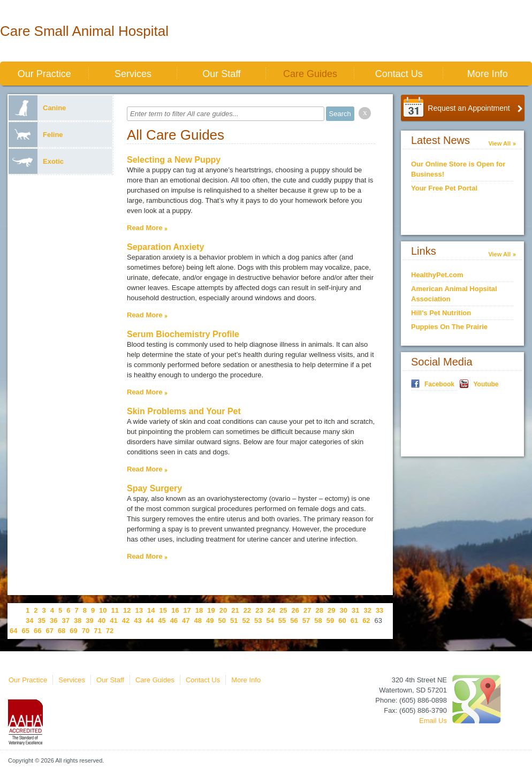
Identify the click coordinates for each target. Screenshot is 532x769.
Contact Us (399, 74)
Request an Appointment (469, 108)
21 (235, 610)
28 (320, 610)
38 (78, 620)
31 (355, 610)
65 (25, 631)
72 (110, 631)
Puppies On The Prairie (449, 327)
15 (163, 610)
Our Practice (44, 74)
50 (222, 620)
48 (198, 620)
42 (126, 620)
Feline (36, 135)
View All (499, 143)
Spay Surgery (154, 488)
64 (13, 631)
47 (186, 620)
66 (37, 631)
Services (133, 74)
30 (343, 610)
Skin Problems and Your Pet (184, 411)
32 (367, 610)
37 (65, 620)
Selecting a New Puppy (174, 160)
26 (295, 610)
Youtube (486, 384)
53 (258, 620)
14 (151, 610)
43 (138, 620)
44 (150, 620)
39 (89, 620)
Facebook (439, 384)
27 (307, 610)
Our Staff (222, 74)
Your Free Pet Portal (444, 188)
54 (270, 620)
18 (199, 610)
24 (271, 610)
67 (49, 631)
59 (330, 620)
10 (103, 610)
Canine (37, 108)
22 (247, 610)
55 (282, 620)
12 (127, 610)
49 (210, 620)
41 (113, 620)
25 (283, 610)
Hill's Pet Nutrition (441, 313)
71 (97, 631)
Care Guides (310, 74)
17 (187, 610)
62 (366, 620)
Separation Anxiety (165, 247)
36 (54, 620)
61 (354, 620)
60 (342, 620)
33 (379, 610)
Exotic (36, 161)
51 (234, 620)
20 (223, 610)
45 (162, 620)
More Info (488, 74)
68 (62, 631)
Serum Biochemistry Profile (183, 334)
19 (211, 610)
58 (318, 620)
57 (306, 620)
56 (294, 620)
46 (174, 620)
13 (139, 610)
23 (259, 610)
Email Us (433, 721)
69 (73, 631)
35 (41, 620)
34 (29, 620)
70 (86, 631)
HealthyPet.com (437, 275)
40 (102, 620)
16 (175, 610)
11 (115, 610)
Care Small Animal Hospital (84, 31)
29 (331, 610)
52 (246, 620)
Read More (145, 228)
